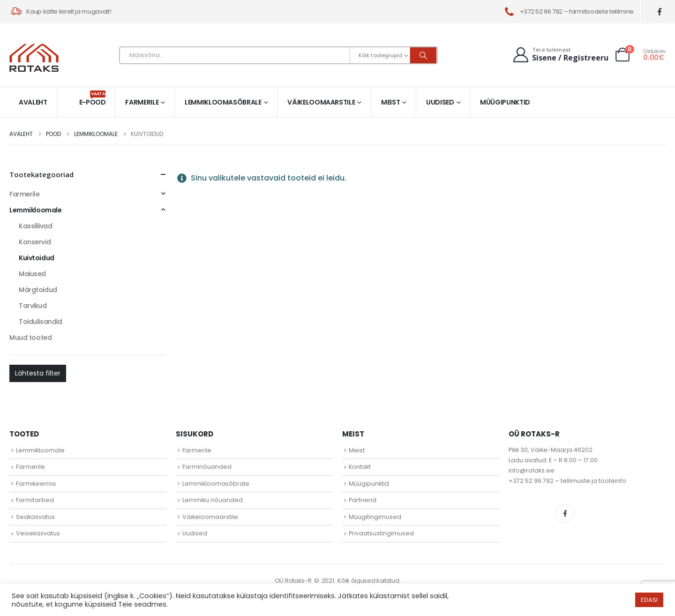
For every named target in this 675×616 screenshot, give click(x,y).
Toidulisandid (41, 322)
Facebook (565, 513)
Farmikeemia (36, 484)
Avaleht (33, 102)
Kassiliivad (35, 226)
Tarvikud (33, 306)
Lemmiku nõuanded (213, 500)
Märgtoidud (38, 290)
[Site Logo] (34, 58)
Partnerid (363, 500)
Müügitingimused (375, 517)
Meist (390, 102)
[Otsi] (423, 55)
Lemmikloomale (36, 210)
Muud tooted (30, 338)
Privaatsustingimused (381, 533)
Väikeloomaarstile (321, 102)
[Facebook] (660, 12)
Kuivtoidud (37, 258)
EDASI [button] (649, 600)
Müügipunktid (505, 102)
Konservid (35, 242)
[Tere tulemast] (560, 55)
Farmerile (142, 102)
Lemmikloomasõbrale (223, 102)
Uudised (440, 102)
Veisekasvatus (38, 533)
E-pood (93, 99)
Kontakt (360, 467)
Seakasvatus (35, 517)
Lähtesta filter (38, 373)
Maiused (32, 274)
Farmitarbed (35, 500)
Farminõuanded (207, 467)
